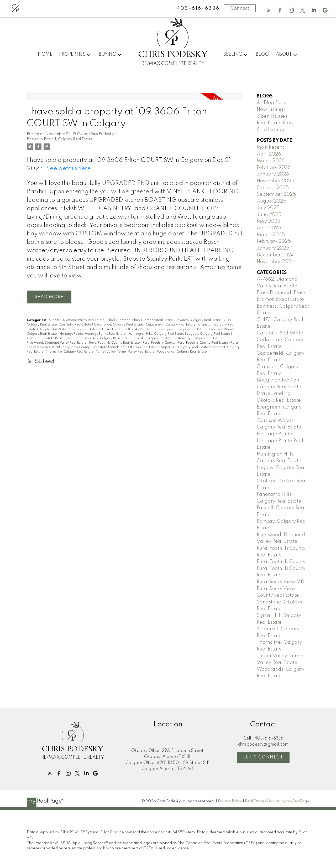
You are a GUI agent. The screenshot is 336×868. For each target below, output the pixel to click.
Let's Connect (263, 757)
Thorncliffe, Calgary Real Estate (70, 352)
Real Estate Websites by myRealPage (277, 801)
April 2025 (269, 228)
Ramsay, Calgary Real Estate (201, 338)
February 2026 (274, 168)
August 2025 (271, 201)
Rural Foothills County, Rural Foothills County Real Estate (186, 343)
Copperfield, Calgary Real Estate (171, 325)
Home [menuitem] (45, 54)
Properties (72, 54)
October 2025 (273, 188)
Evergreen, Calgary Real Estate (183, 329)
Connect (240, 8)
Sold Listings (271, 130)
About (284, 54)
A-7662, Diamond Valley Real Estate (77, 321)
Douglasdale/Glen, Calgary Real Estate (69, 329)
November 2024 (275, 262)
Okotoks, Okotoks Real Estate (50, 338)
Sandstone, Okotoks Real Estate (135, 347)
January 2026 (273, 174)
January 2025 (273, 248)
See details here (69, 169)
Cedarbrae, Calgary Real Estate (119, 325)
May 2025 (269, 221)
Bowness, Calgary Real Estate (199, 321)
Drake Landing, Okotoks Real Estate (130, 329)
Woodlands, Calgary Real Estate (182, 352)
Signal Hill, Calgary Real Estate (185, 347)
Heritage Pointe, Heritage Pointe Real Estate (93, 334)
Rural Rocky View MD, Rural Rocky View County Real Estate (281, 589)
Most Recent (270, 147)
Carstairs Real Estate (76, 325)
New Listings (271, 110)
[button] (269, 10)
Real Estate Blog (275, 123)
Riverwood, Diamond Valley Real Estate (57, 343)
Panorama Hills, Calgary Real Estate (103, 338)
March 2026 (271, 161)
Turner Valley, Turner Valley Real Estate (126, 352)
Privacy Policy (230, 801)
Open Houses (272, 116)
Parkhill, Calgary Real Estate (68, 139)
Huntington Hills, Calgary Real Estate (157, 334)
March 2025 (271, 235)
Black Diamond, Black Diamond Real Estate (140, 321)
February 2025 (274, 241)
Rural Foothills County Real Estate (115, 343)
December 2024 (275, 255)
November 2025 (275, 181)
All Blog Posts (271, 103)
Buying (107, 54)
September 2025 (276, 194)
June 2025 (269, 215)
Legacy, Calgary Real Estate (209, 334)
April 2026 (269, 154)
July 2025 (268, 208)
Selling (233, 54)
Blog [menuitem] (262, 54)
